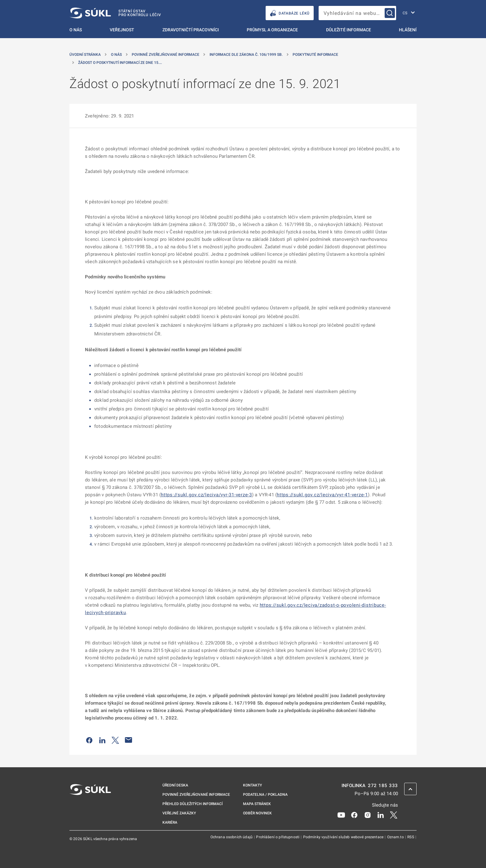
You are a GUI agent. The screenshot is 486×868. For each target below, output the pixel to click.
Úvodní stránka (85, 55)
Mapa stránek (257, 804)
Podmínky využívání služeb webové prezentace (344, 837)
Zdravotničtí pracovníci (191, 30)
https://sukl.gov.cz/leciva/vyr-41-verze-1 (322, 495)
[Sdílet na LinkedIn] (102, 740)
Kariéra (170, 822)
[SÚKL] (115, 13)
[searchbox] (357, 13)
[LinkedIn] (381, 815)
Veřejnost (122, 30)
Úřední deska (175, 785)
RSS (411, 837)
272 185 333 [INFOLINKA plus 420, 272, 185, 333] (383, 786)
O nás (76, 30)
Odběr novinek (257, 813)
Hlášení (408, 30)
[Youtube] (341, 815)
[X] (394, 815)
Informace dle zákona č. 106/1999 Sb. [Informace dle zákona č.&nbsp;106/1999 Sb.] (246, 55)
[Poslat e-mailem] (129, 740)
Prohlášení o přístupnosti (278, 837)
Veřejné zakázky (179, 813)
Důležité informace (349, 30)
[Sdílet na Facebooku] (89, 740)
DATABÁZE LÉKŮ (290, 13)
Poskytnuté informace (315, 55)
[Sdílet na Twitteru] (115, 740)
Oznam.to (396, 837)
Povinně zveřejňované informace (166, 55)
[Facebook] (354, 815)
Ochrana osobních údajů (232, 837)
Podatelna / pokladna (265, 795)
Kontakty (252, 785)
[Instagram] (368, 815)
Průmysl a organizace (272, 30)
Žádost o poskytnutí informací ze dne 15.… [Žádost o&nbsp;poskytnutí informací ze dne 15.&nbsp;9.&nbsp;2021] (120, 63)
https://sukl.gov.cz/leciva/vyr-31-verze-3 (206, 495)
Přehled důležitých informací (192, 804)
